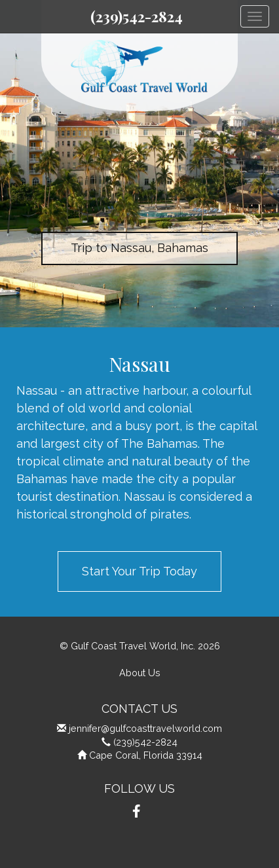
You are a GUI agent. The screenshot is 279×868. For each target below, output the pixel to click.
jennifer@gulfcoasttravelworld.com (145, 728)
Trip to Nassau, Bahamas (139, 248)
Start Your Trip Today (139, 571)
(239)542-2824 (137, 16)
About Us (140, 673)
